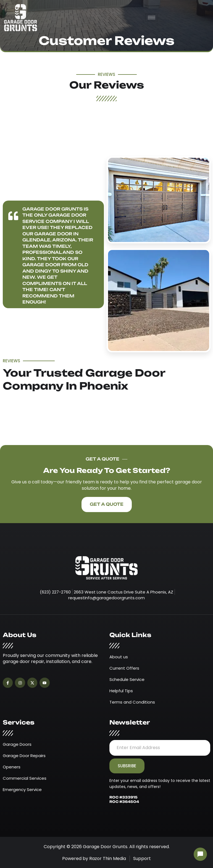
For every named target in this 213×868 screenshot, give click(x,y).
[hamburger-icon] (152, 18)
